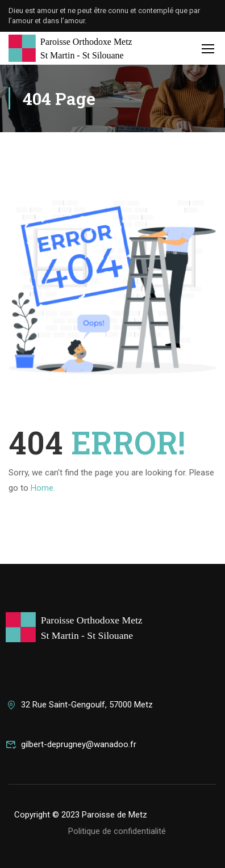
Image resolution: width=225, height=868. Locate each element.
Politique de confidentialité (117, 831)
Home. (43, 488)
